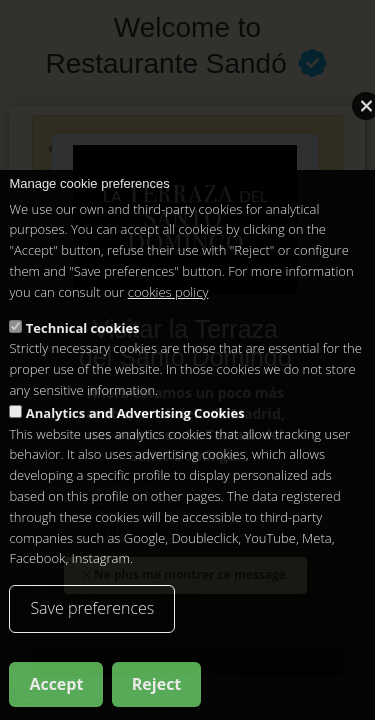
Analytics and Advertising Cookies (135, 422)
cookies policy (168, 301)
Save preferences (92, 617)
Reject (157, 693)
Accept (56, 693)
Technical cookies (83, 337)
